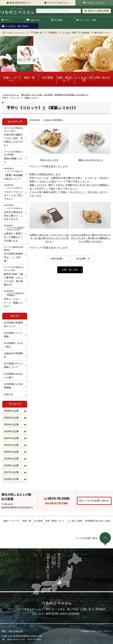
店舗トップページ (11, 79)
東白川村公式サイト (20, 3)
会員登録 (85, 33)
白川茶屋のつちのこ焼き (13, 345)
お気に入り (35, 20)
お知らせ (9, 394)
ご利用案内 (52, 33)
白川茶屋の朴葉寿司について (13, 324)
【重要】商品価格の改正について (14, 174)
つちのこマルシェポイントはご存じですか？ (14, 192)
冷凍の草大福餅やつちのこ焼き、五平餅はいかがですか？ (14, 137)
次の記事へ (82, 259)
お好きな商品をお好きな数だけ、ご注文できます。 (14, 212)
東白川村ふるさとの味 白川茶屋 (37, 95)
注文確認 (58, 20)
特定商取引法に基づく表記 (98, 521)
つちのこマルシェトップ (17, 33)
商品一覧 (29, 78)
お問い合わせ (102, 78)
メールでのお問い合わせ (96, 501)
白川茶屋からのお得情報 (13, 386)
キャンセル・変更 (88, 20)
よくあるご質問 (69, 33)
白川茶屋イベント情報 (13, 335)
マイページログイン (58, 3)
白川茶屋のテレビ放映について (13, 365)
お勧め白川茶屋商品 (13, 355)
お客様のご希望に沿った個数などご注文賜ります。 (14, 233)
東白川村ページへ (102, 33)
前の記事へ (58, 259)
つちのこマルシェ (96, 3)
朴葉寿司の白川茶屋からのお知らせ (71, 95)
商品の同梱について (14, 157)
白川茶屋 (48, 78)
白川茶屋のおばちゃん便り (13, 376)
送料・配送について (66, 79)
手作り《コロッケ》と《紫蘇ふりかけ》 (14, 299)
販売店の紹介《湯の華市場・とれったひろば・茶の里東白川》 (14, 276)
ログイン (12, 609)
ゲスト (8, 20)
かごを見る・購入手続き (17, 26)
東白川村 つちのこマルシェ (17, 11)
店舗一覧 (38, 33)
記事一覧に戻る (70, 270)
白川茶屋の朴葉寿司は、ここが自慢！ (14, 254)
